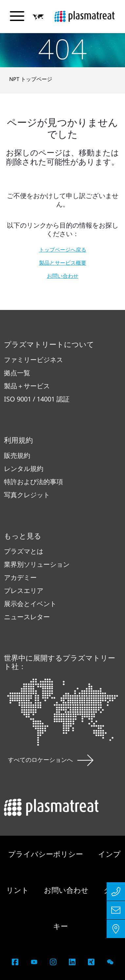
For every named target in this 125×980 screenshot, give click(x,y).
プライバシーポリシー (47, 854)
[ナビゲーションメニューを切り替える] (17, 16)
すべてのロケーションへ (51, 760)
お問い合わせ (63, 276)
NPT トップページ (31, 79)
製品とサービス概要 (63, 263)
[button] (38, 17)
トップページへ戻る (63, 250)
